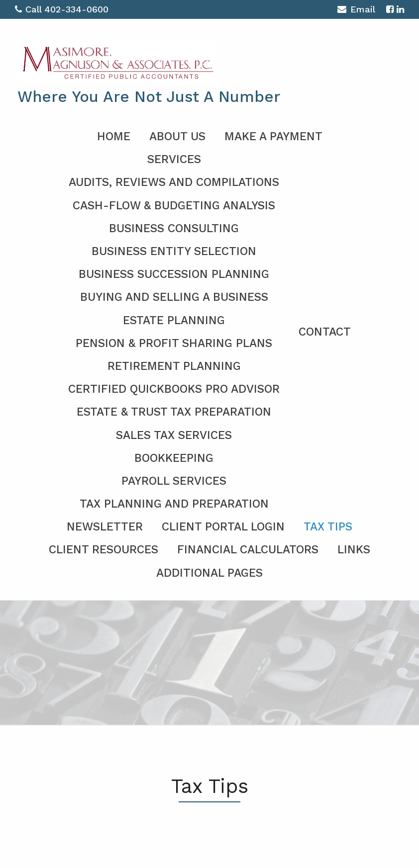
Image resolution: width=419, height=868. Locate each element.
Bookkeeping (174, 458)
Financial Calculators (248, 550)
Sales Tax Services (174, 435)
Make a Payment (273, 136)
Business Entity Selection (174, 251)
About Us (177, 136)
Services (174, 159)
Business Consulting (174, 228)
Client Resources (104, 550)
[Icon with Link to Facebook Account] (390, 9)
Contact (325, 332)
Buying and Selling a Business (174, 297)
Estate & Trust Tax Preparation (174, 412)
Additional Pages (209, 573)
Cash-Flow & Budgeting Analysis (174, 206)
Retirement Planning (174, 366)
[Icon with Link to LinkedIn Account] (400, 9)
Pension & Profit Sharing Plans (174, 343)
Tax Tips (328, 527)
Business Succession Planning (174, 274)
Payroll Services (174, 481)
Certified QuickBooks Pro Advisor (174, 389)
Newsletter (105, 527)
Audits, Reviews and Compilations (174, 182)
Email (356, 11)
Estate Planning (174, 320)
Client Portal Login (223, 527)
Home (114, 136)
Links (354, 550)
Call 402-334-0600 (62, 9)
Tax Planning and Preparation (174, 504)
